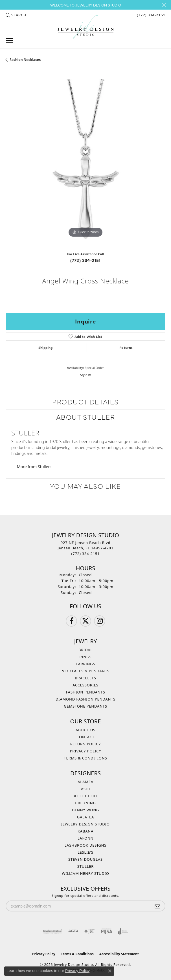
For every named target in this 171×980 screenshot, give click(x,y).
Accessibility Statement (119, 954)
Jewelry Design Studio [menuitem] (85, 824)
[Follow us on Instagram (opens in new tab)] (100, 621)
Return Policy (86, 744)
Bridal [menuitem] (85, 650)
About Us (85, 730)
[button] (16, 15)
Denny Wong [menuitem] (86, 810)
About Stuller (86, 417)
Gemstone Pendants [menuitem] (85, 706)
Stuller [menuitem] (85, 866)
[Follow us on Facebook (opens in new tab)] (71, 621)
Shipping (46, 347)
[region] (85, 159)
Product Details (85, 401)
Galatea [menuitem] (85, 817)
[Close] (164, 5)
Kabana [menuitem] (85, 831)
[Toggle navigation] (9, 40)
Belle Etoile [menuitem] (85, 796)
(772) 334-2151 (85, 260)
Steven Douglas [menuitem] (85, 859)
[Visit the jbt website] (89, 931)
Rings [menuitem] (86, 657)
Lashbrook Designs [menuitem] (86, 845)
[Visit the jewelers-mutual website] (53, 931)
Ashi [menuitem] (86, 789)
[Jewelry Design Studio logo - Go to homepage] (85, 27)
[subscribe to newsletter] (157, 906)
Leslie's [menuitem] (85, 852)
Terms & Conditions (86, 758)
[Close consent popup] (110, 971)
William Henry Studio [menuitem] (85, 873)
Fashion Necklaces (25, 60)
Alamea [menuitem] (85, 782)
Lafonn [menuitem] (86, 838)
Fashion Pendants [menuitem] (86, 692)
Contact (85, 737)
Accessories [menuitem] (85, 685)
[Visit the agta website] (73, 931)
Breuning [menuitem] (85, 803)
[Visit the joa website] (123, 931)
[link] (151, 15)
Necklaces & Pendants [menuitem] (85, 671)
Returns (126, 347)
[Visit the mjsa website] (107, 931)
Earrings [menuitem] (86, 664)
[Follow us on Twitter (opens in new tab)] (85, 621)
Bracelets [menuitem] (85, 678)
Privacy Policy (86, 751)
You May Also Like (85, 486)
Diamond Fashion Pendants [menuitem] (85, 699)
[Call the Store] (86, 554)
